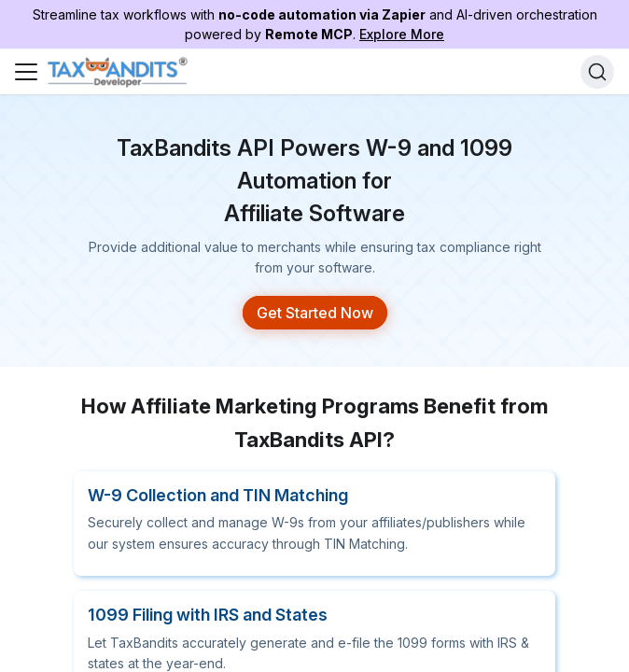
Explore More (402, 34)
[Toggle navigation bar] (26, 72)
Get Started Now (315, 299)
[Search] (597, 72)
